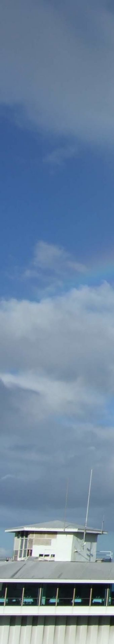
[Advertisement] (57, 149)
